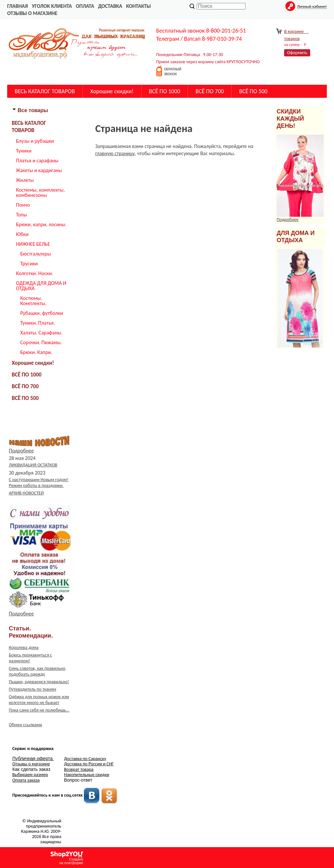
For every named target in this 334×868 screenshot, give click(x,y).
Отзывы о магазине (32, 13)
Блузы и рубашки (35, 141)
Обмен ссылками (25, 725)
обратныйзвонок (173, 72)
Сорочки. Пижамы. (41, 342)
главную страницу (115, 153)
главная (17, 6)
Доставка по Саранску (85, 759)
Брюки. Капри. (36, 352)
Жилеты (25, 180)
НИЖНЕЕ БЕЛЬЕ (33, 244)
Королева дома (24, 647)
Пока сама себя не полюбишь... (39, 710)
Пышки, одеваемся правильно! (39, 682)
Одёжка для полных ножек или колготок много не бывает (39, 700)
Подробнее (21, 451)
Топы (22, 215)
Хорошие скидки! (112, 91)
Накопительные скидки (87, 775)
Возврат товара (79, 769)
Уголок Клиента (52, 6)
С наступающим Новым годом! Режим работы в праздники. (39, 483)
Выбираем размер (30, 775)
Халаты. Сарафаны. (41, 333)
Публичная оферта (33, 758)
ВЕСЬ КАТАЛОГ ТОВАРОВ (45, 91)
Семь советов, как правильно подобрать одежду (37, 671)
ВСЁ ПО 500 (253, 91)
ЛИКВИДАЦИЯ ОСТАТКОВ (33, 465)
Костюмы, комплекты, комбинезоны (40, 192)
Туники (24, 151)
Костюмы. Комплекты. (33, 301)
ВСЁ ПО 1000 (165, 91)
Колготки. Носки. (35, 273)
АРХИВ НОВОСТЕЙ (26, 493)
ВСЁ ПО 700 (210, 91)
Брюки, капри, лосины (41, 224)
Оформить (297, 53)
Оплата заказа (26, 780)
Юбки (22, 234)
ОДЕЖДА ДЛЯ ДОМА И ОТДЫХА (41, 286)
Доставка (110, 6)
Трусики (29, 264)
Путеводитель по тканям (32, 689)
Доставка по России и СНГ (89, 764)
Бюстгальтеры (36, 254)
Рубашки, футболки (42, 313)
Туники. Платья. (38, 323)
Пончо (23, 205)
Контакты (139, 6)
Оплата (85, 6)
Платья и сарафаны (37, 161)
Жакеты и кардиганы (39, 170)
